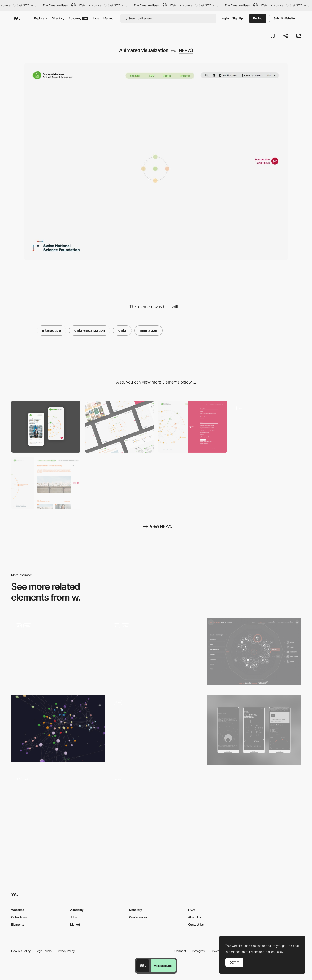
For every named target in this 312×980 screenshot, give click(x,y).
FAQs (192, 910)
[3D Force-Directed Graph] (58, 728)
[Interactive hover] (266, 427)
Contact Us (196, 924)
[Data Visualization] (58, 807)
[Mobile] (46, 427)
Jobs (96, 18)
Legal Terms (44, 951)
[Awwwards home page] (143, 966)
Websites (18, 910)
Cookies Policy (21, 951)
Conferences (138, 917)
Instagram (199, 951)
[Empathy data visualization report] (254, 652)
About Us (194, 917)
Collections (19, 917)
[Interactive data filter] (193, 427)
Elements (18, 924)
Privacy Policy (66, 951)
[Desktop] (119, 427)
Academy (78, 18)
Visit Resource (163, 966)
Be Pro (258, 18)
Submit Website (284, 18)
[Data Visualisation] (58, 653)
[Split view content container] (46, 483)
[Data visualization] (156, 730)
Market (108, 18)
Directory (58, 18)
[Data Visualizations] (254, 730)
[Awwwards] (17, 18)
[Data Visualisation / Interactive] (156, 653)
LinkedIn (216, 951)
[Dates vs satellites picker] (156, 807)
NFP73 (186, 50)
